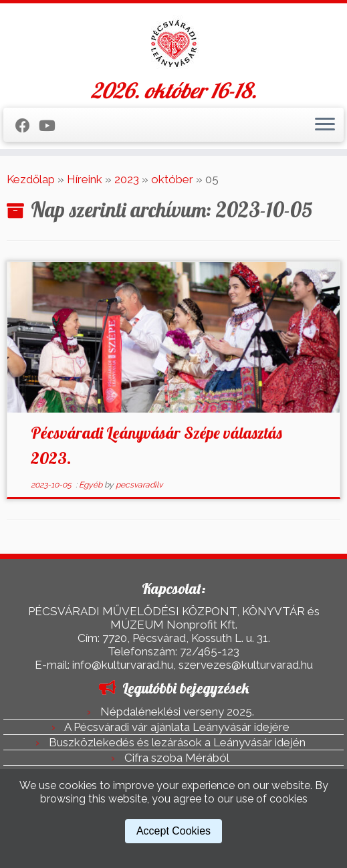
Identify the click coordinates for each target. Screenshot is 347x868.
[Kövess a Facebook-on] (27, 126)
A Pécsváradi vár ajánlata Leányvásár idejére (177, 727)
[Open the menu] (325, 125)
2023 (127, 179)
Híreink (85, 179)
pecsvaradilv (139, 485)
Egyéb (92, 485)
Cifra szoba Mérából (177, 758)
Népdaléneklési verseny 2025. (177, 712)
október (172, 179)
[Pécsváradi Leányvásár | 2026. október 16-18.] (173, 43)
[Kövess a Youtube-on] (51, 126)
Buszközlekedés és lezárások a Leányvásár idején (177, 742)
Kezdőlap (31, 179)
